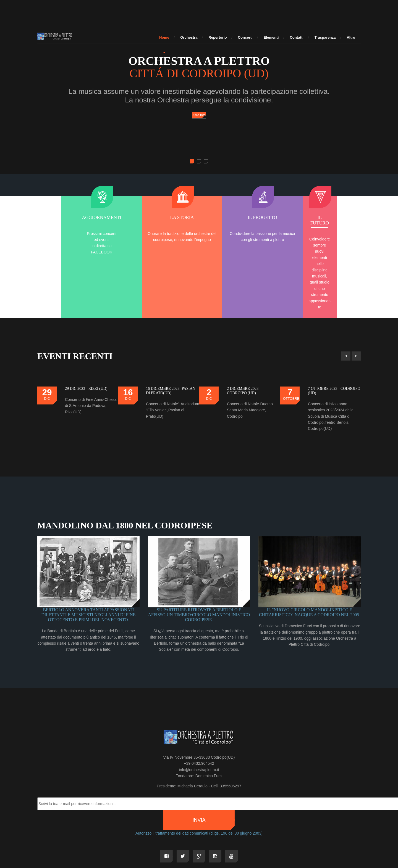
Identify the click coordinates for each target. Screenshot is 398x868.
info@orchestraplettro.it (199, 716)
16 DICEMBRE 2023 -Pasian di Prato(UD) (171, 336)
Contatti (297, 37)
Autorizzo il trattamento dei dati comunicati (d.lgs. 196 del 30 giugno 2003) (199, 779)
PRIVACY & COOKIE (282, 826)
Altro (351, 37)
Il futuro (300, 218)
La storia (165, 218)
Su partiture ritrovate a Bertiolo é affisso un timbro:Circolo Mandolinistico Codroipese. (199, 561)
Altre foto (199, 115)
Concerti (245, 37)
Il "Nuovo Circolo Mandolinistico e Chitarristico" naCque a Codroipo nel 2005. (310, 558)
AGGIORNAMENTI (98, 218)
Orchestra (189, 37)
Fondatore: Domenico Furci (199, 722)
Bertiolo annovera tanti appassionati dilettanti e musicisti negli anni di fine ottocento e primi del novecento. (89, 561)
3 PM (261, 826)
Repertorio (218, 37)
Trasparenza (325, 37)
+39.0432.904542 (199, 710)
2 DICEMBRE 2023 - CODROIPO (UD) (244, 336)
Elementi (271, 37)
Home (164, 37)
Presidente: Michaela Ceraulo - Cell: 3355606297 (199, 732)
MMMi (232, 826)
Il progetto (233, 218)
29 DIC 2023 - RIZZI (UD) (86, 334)
